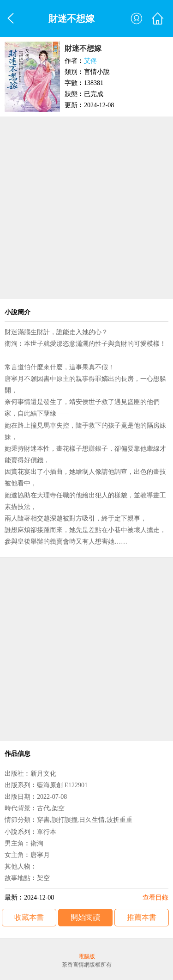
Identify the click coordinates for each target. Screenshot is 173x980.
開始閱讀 (85, 917)
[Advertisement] (86, 208)
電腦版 (87, 956)
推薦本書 (142, 917)
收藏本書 (29, 917)
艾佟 (90, 61)
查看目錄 (155, 897)
